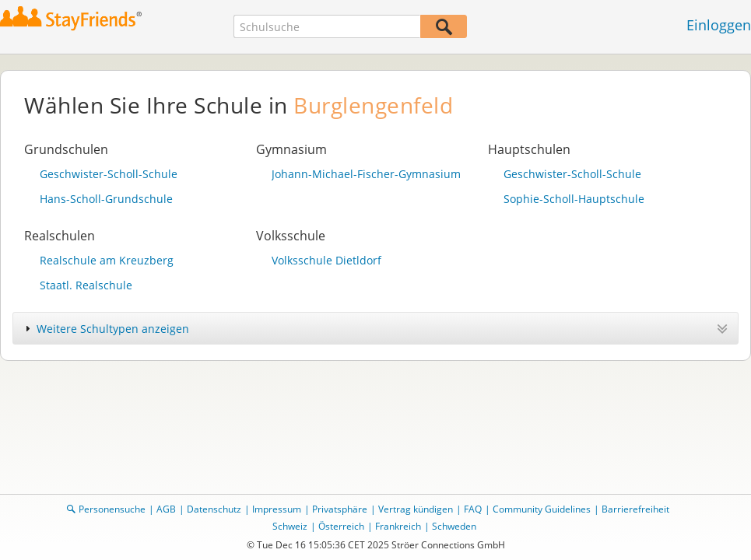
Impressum (277, 509)
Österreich (341, 526)
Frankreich (398, 526)
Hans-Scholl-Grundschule (106, 199)
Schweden (454, 526)
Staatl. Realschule (86, 285)
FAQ (473, 509)
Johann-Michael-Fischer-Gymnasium (366, 174)
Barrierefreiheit (635, 509)
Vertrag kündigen (416, 509)
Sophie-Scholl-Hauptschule (574, 199)
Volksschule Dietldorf (326, 260)
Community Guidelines (542, 509)
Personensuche (112, 509)
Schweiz (290, 526)
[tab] (375, 328)
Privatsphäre (340, 509)
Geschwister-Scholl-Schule (109, 174)
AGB (166, 509)
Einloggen (719, 25)
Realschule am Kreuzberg (107, 260)
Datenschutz (214, 509)
